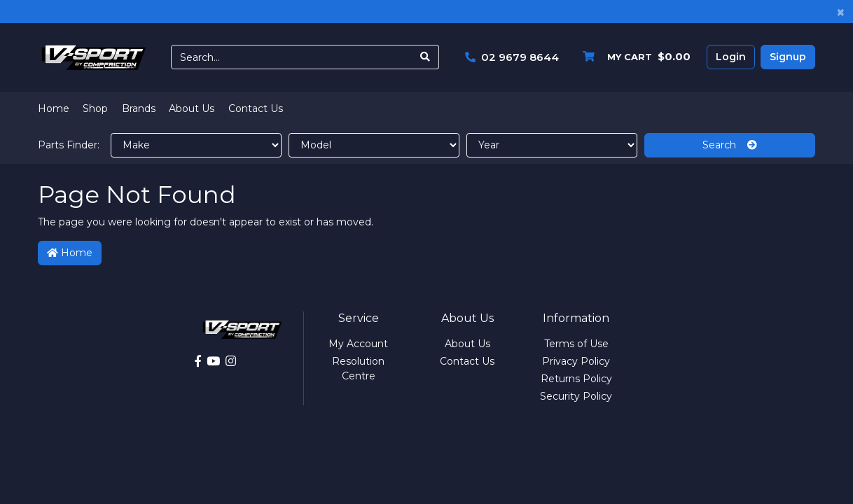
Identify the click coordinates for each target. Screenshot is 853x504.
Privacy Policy (576, 361)
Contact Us (256, 108)
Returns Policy (576, 379)
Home (54, 108)
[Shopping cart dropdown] (633, 57)
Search (730, 145)
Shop (95, 108)
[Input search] (292, 57)
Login (731, 57)
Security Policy (576, 396)
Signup (788, 57)
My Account (358, 344)
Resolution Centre (358, 369)
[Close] (841, 12)
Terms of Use (576, 344)
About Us (192, 108)
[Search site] (425, 57)
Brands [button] (139, 108)
